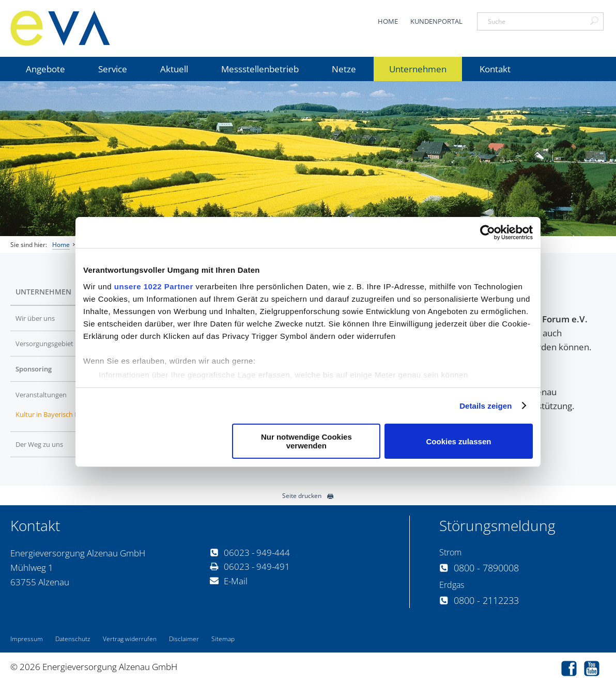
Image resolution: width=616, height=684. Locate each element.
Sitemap (223, 639)
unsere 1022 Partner (154, 286)
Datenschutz (73, 639)
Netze (344, 69)
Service (113, 69)
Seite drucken (308, 496)
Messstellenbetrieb (260, 69)
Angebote (45, 69)
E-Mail (229, 581)
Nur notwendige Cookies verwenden (306, 441)
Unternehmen (418, 69)
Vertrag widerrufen (130, 639)
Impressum (27, 639)
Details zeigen (486, 406)
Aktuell (174, 69)
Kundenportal (436, 21)
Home (388, 21)
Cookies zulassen (459, 441)
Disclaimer (184, 639)
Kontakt (495, 69)
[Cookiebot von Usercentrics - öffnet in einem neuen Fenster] (488, 232)
